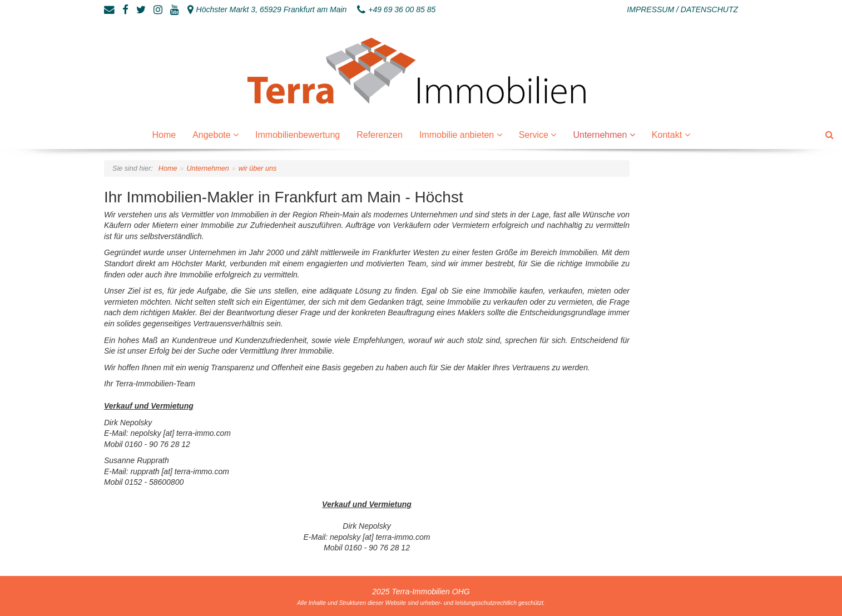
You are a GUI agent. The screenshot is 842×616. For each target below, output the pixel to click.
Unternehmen (601, 135)
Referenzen (380, 135)
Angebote (213, 135)
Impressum (650, 9)
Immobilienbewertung (298, 135)
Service (535, 135)
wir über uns (258, 168)
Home (164, 135)
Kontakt (668, 135)
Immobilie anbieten (458, 135)
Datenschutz (709, 9)
